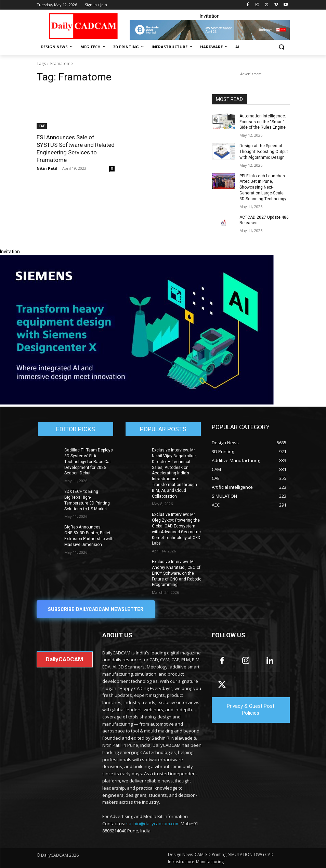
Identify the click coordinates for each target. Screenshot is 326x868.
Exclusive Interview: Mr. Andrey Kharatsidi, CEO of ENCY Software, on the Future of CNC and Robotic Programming (177, 573)
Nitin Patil (47, 168)
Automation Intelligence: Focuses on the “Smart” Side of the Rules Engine (263, 122)
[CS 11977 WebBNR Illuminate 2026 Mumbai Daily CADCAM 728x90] (210, 30)
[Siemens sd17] (137, 403)
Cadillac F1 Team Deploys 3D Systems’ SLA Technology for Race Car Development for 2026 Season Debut (89, 462)
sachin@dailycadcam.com (153, 824)
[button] (282, 47)
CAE (42, 126)
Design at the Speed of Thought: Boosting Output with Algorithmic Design (264, 152)
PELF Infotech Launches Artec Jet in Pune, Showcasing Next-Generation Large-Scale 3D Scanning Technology (263, 187)
